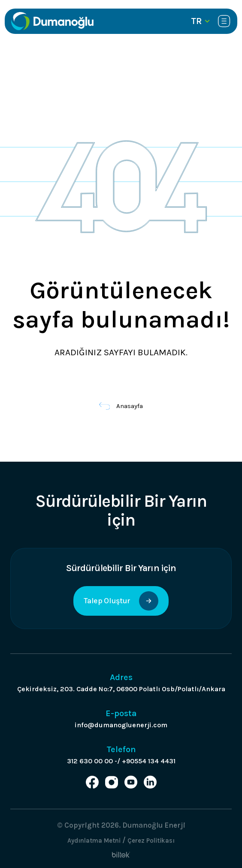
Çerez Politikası (151, 841)
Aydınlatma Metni (94, 841)
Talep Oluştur (121, 601)
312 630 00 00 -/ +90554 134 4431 (121, 761)
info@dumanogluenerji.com (121, 725)
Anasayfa (121, 406)
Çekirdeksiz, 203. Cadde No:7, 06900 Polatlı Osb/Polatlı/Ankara (121, 689)
